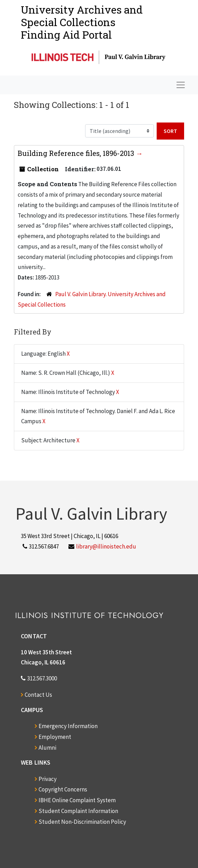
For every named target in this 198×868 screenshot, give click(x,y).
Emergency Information (68, 726)
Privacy (48, 779)
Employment (55, 737)
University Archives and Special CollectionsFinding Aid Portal (82, 22)
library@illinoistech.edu (106, 546)
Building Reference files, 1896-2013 (77, 153)
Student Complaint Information (78, 811)
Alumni (47, 748)
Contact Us (38, 695)
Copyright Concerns (63, 789)
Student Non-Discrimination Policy (82, 822)
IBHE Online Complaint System (77, 800)
